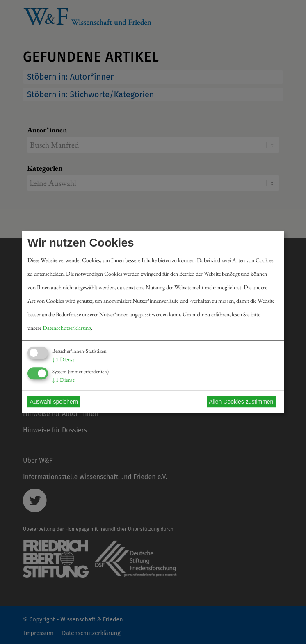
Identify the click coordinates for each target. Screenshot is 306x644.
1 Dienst (63, 359)
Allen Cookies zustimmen (241, 402)
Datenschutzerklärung (67, 328)
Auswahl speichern (54, 402)
